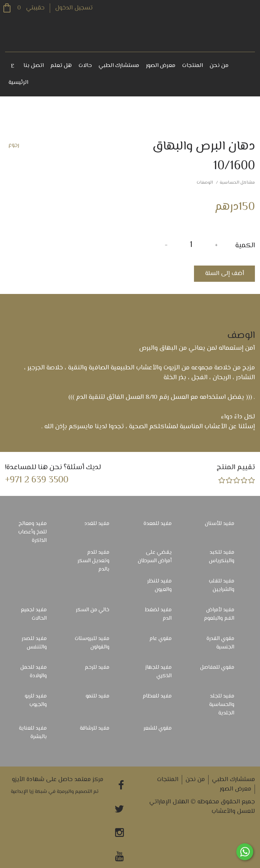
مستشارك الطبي (119, 66)
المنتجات (192, 66)
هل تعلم (61, 66)
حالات (85, 66)
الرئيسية (18, 83)
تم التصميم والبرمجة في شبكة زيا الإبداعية (55, 792)
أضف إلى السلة (225, 274)
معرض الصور (161, 66)
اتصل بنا (34, 66)
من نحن (219, 66)
